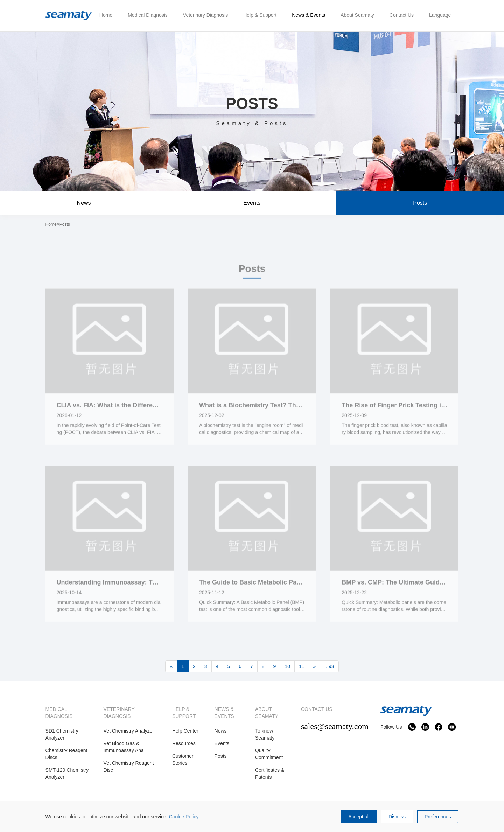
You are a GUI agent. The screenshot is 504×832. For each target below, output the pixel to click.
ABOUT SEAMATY (267, 713)
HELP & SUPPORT (184, 713)
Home (51, 224)
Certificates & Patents (270, 774)
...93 (329, 666)
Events (252, 203)
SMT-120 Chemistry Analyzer (67, 774)
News (84, 203)
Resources (184, 743)
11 (302, 666)
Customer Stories (183, 760)
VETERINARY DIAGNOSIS (119, 713)
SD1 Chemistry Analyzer (62, 734)
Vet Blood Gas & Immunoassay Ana (124, 747)
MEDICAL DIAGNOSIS (59, 713)
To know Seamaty (265, 734)
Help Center (185, 731)
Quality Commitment (269, 754)
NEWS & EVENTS (224, 713)
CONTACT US (317, 709)
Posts (420, 203)
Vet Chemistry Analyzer (129, 731)
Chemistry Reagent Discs (66, 754)
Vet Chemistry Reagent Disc (129, 767)
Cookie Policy (184, 817)
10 (287, 666)
